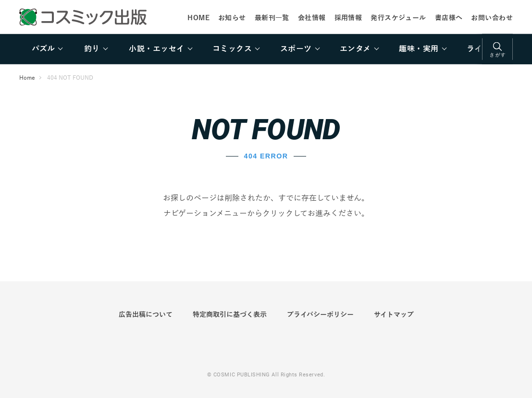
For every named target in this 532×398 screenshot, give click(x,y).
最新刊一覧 (272, 18)
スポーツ (296, 49)
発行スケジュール (398, 18)
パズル (43, 49)
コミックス (232, 49)
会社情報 (312, 18)
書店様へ (449, 18)
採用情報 (348, 18)
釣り (92, 49)
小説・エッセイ (156, 49)
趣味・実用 (419, 49)
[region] (266, 49)
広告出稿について (146, 314)
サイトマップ (394, 314)
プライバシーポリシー (320, 314)
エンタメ (355, 49)
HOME (198, 18)
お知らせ (232, 18)
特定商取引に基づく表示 (230, 314)
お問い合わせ (492, 18)
